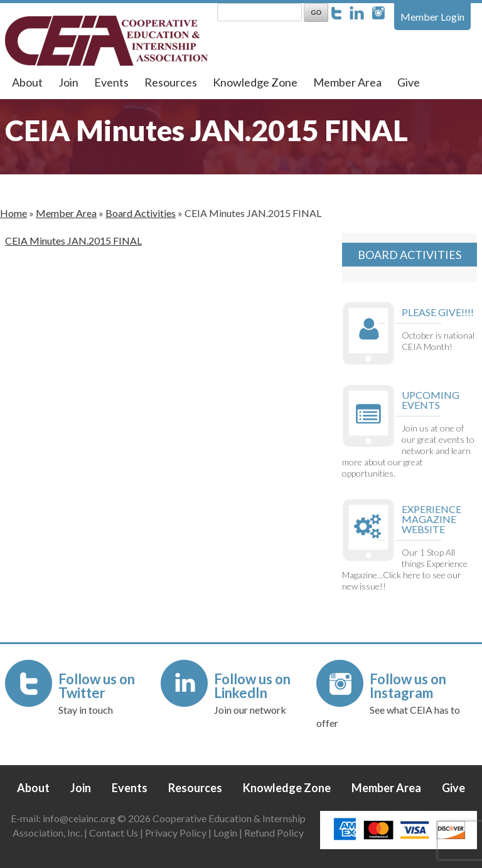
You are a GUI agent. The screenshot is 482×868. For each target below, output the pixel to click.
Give (409, 82)
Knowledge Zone (255, 82)
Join (68, 82)
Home (13, 213)
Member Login (432, 17)
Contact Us (114, 833)
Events (111, 82)
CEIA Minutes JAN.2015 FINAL (73, 241)
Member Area (347, 82)
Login (225, 833)
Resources (171, 82)
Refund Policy (274, 833)
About (27, 82)
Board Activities (141, 213)
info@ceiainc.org (80, 818)
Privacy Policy (176, 833)
